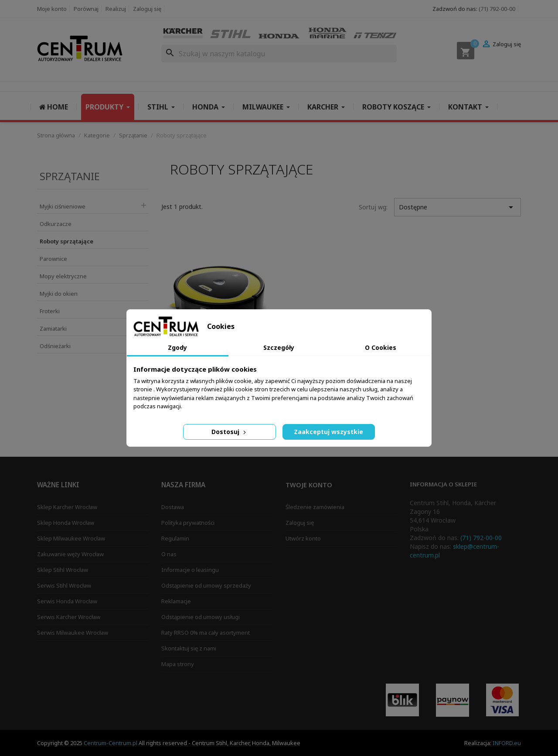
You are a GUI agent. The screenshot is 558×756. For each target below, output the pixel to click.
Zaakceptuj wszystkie (328, 432)
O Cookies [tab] (381, 347)
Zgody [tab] (177, 347)
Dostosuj (230, 432)
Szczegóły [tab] (279, 347)
